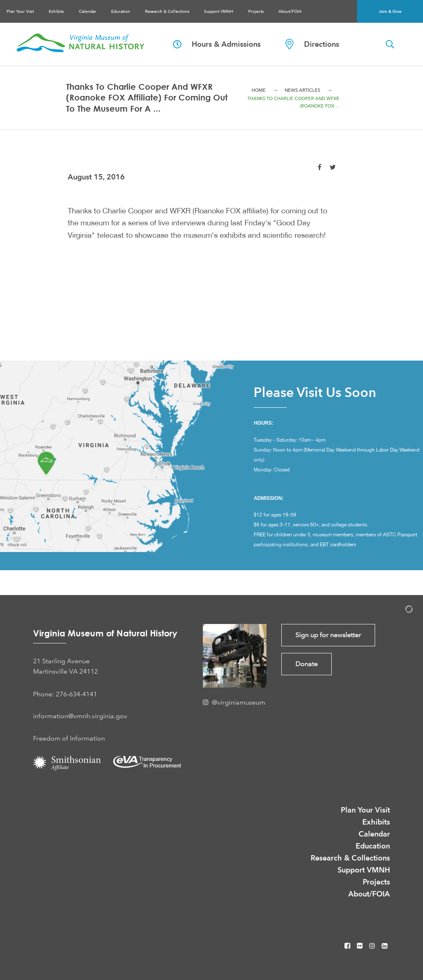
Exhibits (56, 11)
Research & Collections (167, 11)
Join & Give (390, 11)
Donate (307, 664)
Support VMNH (219, 11)
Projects (256, 11)
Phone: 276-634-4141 (65, 694)
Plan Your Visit (20, 11)
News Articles (302, 90)
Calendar (88, 11)
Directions (312, 44)
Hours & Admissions (217, 44)
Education (121, 11)
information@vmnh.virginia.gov (80, 716)
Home (259, 90)
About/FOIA (290, 11)
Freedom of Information (69, 738)
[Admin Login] (400, 611)
